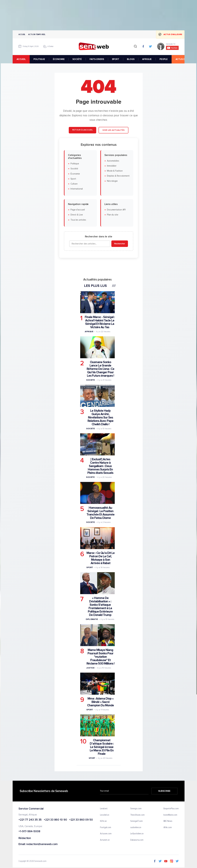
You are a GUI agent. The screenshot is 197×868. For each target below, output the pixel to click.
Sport (73, 179)
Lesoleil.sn (105, 815)
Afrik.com (167, 827)
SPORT (115, 59)
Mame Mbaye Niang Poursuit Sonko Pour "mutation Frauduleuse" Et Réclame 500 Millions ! (100, 657)
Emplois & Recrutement (118, 176)
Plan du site (112, 215)
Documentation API (116, 210)
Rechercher (120, 244)
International (76, 189)
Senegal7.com (136, 821)
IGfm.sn (103, 821)
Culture (74, 184)
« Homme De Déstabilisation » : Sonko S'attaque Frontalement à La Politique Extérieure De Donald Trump (100, 606)
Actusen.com (106, 834)
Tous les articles (78, 220)
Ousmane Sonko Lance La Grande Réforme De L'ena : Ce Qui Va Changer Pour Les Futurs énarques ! (100, 369)
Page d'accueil (77, 210)
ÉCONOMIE (59, 59)
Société (74, 169)
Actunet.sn (105, 840)
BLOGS (131, 59)
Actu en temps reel (37, 34)
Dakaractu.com (137, 840)
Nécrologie (112, 181)
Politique (75, 164)
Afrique (89, 332)
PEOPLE (163, 59)
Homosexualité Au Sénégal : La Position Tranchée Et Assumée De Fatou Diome (100, 513)
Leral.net (104, 809)
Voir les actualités (113, 130)
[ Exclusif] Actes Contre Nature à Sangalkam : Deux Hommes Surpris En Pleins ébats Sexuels (100, 466)
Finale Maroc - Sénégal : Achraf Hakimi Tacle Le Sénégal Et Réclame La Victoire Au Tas (100, 322)
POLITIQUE (39, 59)
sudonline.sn (136, 827)
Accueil (22, 34)
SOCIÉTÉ (77, 59)
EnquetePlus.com (171, 809)
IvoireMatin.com (170, 815)
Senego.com (136, 809)
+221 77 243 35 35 (30, 820)
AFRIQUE (147, 59)
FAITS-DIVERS (97, 59)
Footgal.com (106, 827)
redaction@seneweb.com (42, 844)
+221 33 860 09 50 (81, 820)
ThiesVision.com (137, 815)
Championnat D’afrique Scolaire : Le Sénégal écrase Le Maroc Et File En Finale (102, 747)
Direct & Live (77, 215)
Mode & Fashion (115, 171)
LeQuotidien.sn (137, 834)
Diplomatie (92, 619)
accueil (21, 59)
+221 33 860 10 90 (55, 820)
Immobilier (112, 166)
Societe (90, 380)
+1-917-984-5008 (29, 832)
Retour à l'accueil (82, 130)
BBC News (168, 821)
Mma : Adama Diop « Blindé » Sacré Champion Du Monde (100, 702)
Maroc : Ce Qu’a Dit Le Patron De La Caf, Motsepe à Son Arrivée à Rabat (100, 558)
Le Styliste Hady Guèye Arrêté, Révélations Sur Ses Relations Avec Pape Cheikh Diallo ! (100, 418)
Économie (75, 174)
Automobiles (113, 161)
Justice (90, 668)
